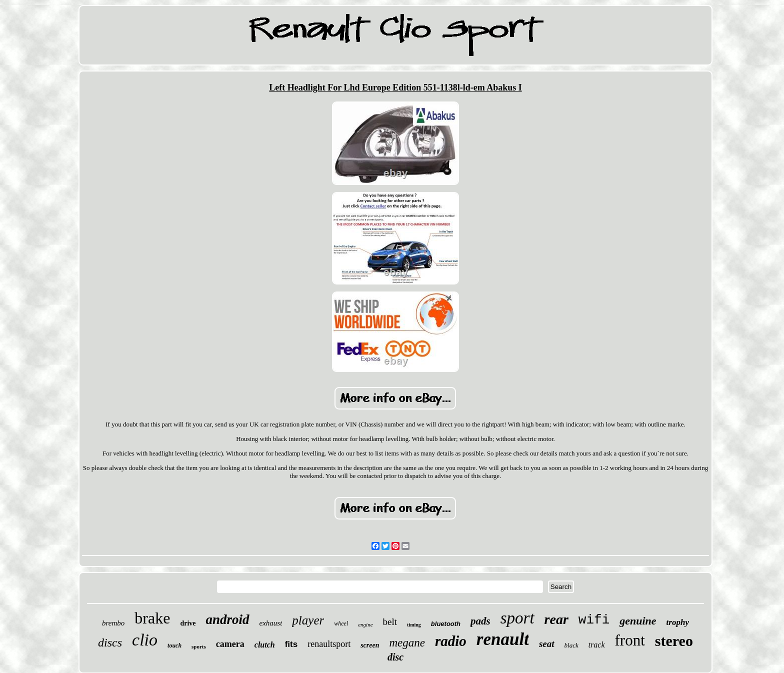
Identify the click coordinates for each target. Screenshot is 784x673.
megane (407, 643)
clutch (265, 645)
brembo (113, 623)
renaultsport (329, 644)
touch (174, 645)
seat (547, 644)
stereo (674, 641)
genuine (638, 621)
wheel (341, 623)
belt (390, 622)
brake (152, 618)
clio (145, 640)
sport (517, 618)
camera (230, 644)
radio (451, 641)
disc (395, 657)
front (630, 640)
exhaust (271, 623)
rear (556, 619)
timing (414, 625)
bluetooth (446, 624)
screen (370, 645)
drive (188, 623)
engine (365, 624)
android (227, 619)
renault (503, 639)
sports (199, 646)
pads (480, 621)
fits (291, 644)
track (597, 645)
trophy (678, 622)
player (308, 620)
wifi (594, 620)
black (571, 645)
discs (110, 642)
